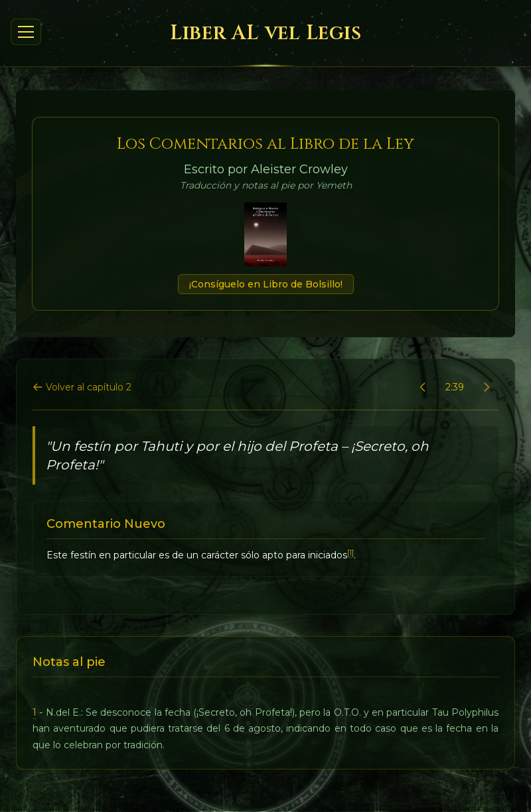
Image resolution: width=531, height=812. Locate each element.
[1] (350, 553)
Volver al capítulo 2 (82, 387)
